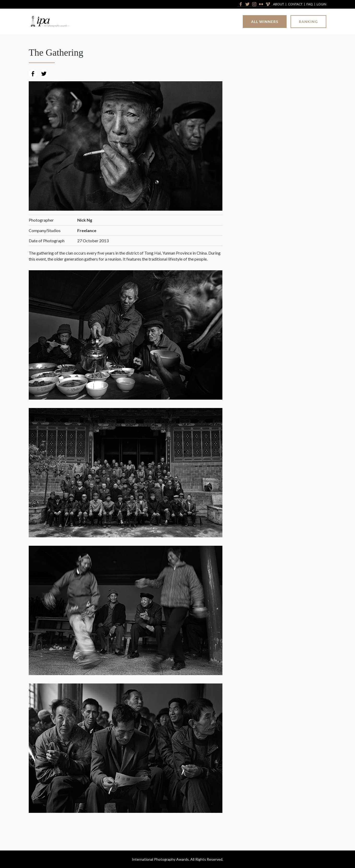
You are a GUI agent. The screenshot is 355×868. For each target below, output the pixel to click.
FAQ (310, 4)
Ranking (308, 22)
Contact (295, 4)
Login (321, 4)
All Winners (265, 22)
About (279, 4)
